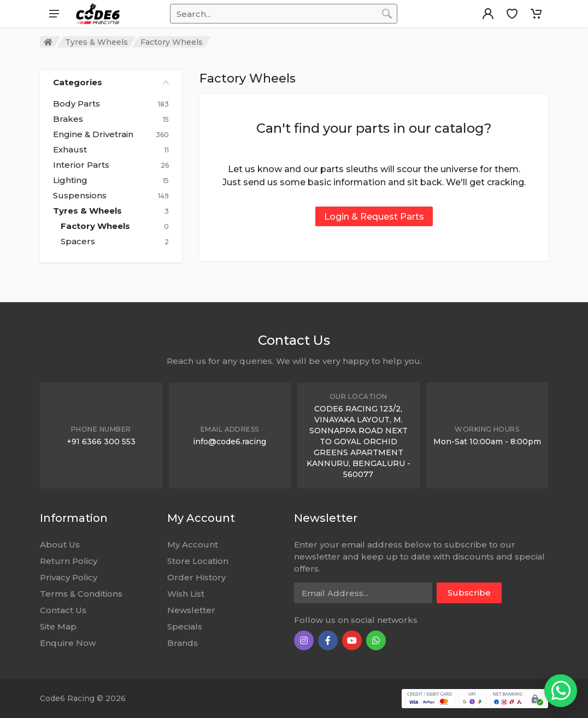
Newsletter (191, 610)
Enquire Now (68, 643)
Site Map (58, 626)
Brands (183, 643)
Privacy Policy (69, 577)
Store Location (198, 561)
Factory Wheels (95, 226)
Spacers (78, 242)
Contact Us (63, 610)
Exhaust (70, 150)
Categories (111, 82)
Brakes (68, 119)
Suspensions (80, 196)
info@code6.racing (230, 442)
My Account (193, 545)
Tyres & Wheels (96, 42)
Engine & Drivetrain (93, 134)
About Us (60, 545)
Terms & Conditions (81, 594)
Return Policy (69, 561)
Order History (196, 577)
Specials (185, 626)
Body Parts (77, 104)
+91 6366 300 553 (101, 442)
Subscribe (469, 593)
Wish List (186, 594)
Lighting (70, 180)
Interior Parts (81, 165)
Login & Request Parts (374, 217)
